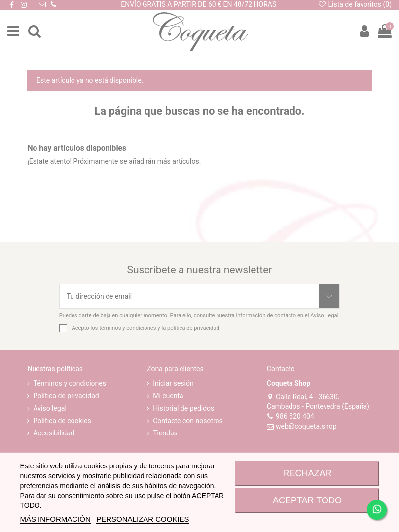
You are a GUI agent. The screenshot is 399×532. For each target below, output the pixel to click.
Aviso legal (50, 408)
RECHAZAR (307, 473)
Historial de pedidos (183, 408)
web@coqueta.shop (302, 426)
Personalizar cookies (143, 519)
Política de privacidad (66, 396)
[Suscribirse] (329, 296)
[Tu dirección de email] (189, 296)
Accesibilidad (54, 433)
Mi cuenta (168, 396)
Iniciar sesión (173, 383)
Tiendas (165, 433)
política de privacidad (193, 328)
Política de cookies (62, 421)
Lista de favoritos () (355, 4)
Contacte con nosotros (188, 421)
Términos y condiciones (69, 383)
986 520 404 (290, 416)
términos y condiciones (127, 328)
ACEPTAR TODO (307, 500)
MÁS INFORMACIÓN (55, 519)
